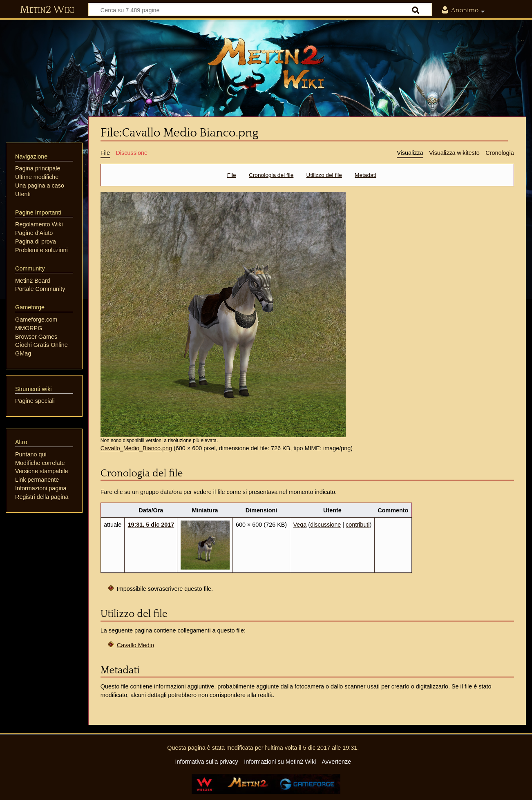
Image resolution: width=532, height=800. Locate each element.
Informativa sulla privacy (206, 762)
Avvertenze (336, 762)
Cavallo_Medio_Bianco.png (136, 448)
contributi (358, 525)
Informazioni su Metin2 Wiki (280, 762)
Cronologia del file (271, 175)
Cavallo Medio (135, 645)
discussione (325, 525)
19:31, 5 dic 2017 (151, 525)
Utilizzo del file (324, 175)
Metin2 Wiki (47, 10)
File (232, 175)
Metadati (365, 175)
